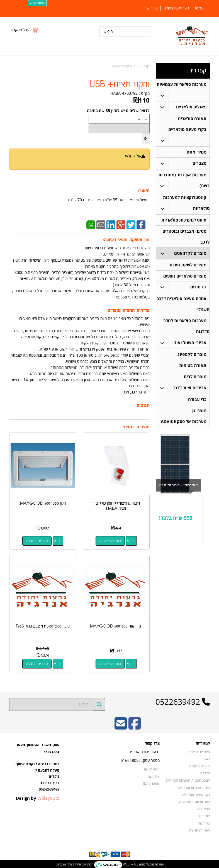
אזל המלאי (133, 156)
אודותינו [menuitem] (205, 814)
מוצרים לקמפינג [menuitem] (192, 359)
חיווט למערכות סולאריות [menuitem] (184, 222)
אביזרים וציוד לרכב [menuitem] (189, 393)
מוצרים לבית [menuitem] (195, 382)
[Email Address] (121, 725)
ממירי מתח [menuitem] (197, 153)
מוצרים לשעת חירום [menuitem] (188, 268)
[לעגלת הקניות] (24, 30)
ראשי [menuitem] (199, 8)
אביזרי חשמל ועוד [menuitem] (190, 347)
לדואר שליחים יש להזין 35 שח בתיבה (118, 110)
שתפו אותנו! (151, 782)
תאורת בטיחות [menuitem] (193, 370)
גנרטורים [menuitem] (198, 290)
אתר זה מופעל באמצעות (110, 863)
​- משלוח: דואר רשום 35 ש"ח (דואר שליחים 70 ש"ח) (109, 200)
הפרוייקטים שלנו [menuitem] (176, 8)
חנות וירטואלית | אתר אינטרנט (75, 863)
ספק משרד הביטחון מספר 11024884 (38, 747)
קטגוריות (197, 71)
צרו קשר (152, 742)
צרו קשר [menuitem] (151, 8)
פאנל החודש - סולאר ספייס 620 (178, 492)
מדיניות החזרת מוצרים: (128, 311)
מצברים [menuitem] (199, 165)
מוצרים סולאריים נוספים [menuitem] (185, 279)
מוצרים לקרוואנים (124, 66)
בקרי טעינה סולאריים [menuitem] (187, 130)
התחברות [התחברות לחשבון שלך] (37, 3)
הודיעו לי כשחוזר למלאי (127, 162)
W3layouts (48, 796)
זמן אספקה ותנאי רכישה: (126, 240)
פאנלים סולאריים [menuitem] (191, 107)
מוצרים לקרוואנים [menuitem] (190, 256)
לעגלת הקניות (20, 30)
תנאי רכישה (152, 767)
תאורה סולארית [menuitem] (192, 119)
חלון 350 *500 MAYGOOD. (42, 503)
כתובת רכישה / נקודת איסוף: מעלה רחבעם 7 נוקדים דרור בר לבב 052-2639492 (37, 775)
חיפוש (108, 31)
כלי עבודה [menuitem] (197, 405)
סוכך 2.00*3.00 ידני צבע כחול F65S (42, 625)
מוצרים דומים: (136, 427)
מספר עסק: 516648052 (140, 759)
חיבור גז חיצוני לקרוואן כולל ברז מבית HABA (117, 505)
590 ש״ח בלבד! (176, 524)
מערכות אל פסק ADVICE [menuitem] (184, 428)
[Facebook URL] (135, 725)
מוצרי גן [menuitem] (199, 416)
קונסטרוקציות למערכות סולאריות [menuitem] (188, 779)
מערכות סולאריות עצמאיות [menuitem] (182, 84)
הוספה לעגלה (111, 540)
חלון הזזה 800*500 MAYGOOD (117, 625)
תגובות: (143, 406)
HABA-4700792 (124, 93)
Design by (38, 796)
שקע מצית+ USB (119, 85)
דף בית (145, 66)
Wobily (127, 863)
